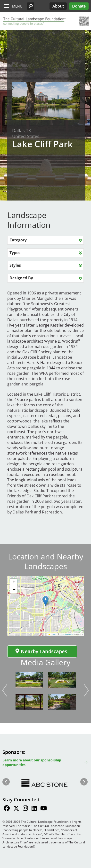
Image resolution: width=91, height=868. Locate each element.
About (58, 6)
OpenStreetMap (66, 634)
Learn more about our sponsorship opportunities (32, 762)
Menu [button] (17, 6)
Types (15, 253)
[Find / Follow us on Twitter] (16, 809)
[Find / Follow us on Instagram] (25, 809)
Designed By (21, 278)
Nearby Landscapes (41, 651)
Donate (79, 6)
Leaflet (52, 634)
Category (18, 240)
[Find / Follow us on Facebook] (7, 809)
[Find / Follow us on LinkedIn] (34, 809)
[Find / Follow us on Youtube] (44, 809)
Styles (15, 265)
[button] (31, 6)
